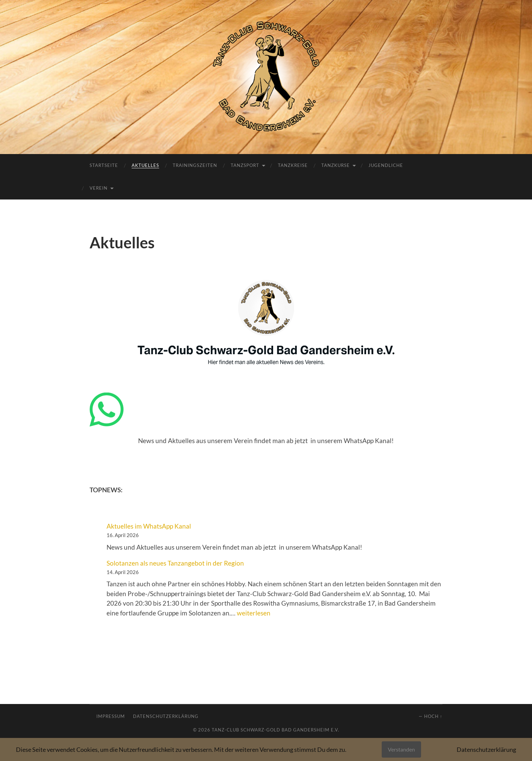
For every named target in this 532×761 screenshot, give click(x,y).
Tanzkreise (293, 165)
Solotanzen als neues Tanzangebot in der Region (175, 563)
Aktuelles (145, 165)
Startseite (104, 165)
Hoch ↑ (433, 716)
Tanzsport (245, 165)
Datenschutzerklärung (166, 716)
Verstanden (401, 749)
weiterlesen (254, 613)
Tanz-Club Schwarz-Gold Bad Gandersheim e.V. (275, 730)
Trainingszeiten (195, 165)
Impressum (111, 716)
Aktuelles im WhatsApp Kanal (149, 526)
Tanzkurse (336, 165)
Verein (99, 188)
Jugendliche (386, 165)
